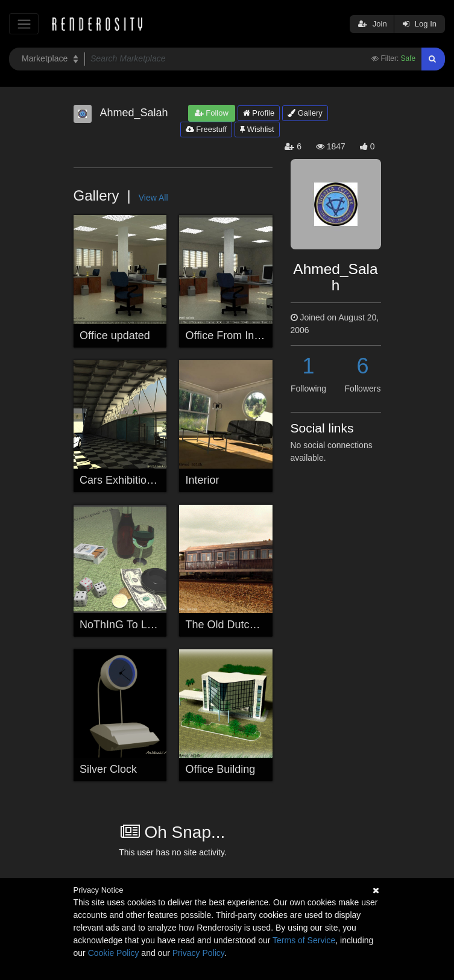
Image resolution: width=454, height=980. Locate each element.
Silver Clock (108, 769)
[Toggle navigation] (24, 24)
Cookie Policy (114, 953)
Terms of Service (304, 940)
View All (153, 198)
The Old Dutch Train (234, 625)
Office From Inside (230, 336)
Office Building (221, 769)
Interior (203, 480)
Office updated (115, 336)
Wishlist (257, 129)
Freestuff (207, 129)
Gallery (305, 113)
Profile (259, 113)
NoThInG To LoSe (123, 625)
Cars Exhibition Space (133, 480)
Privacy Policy (198, 953)
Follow (212, 113)
